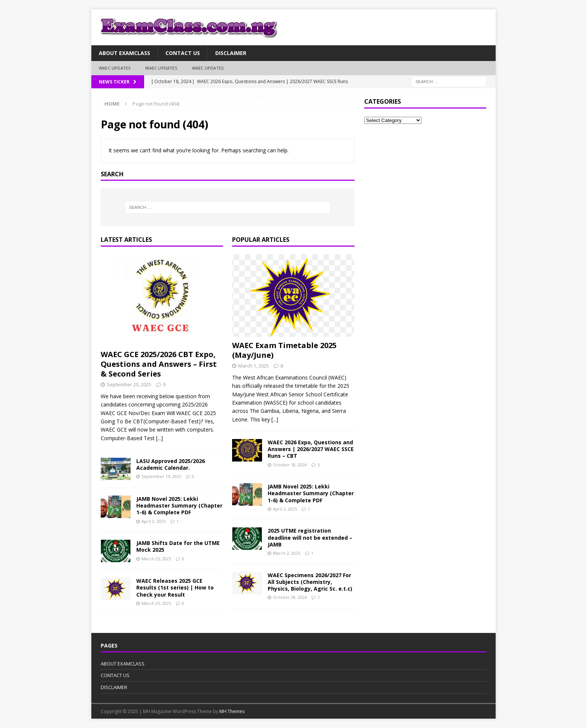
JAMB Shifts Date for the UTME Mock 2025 (178, 546)
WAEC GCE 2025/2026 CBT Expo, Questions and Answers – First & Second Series (159, 364)
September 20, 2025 (129, 384)
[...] (159, 438)
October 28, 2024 (290, 597)
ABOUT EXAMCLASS (124, 53)
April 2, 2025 (153, 521)
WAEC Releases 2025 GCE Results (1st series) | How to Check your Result (175, 587)
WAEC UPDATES (115, 68)
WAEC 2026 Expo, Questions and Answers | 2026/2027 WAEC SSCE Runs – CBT (311, 449)
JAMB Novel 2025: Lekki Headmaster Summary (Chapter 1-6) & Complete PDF (179, 505)
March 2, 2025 (287, 553)
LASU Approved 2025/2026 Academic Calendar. (171, 464)
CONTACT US (183, 53)
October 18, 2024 (290, 465)
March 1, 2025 (253, 366)
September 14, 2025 (161, 476)
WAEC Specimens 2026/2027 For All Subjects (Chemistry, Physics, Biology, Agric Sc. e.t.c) (310, 582)
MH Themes (232, 711)
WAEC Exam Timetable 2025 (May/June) (284, 350)
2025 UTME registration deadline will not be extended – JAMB (310, 537)
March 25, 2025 (156, 559)
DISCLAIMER (231, 53)
